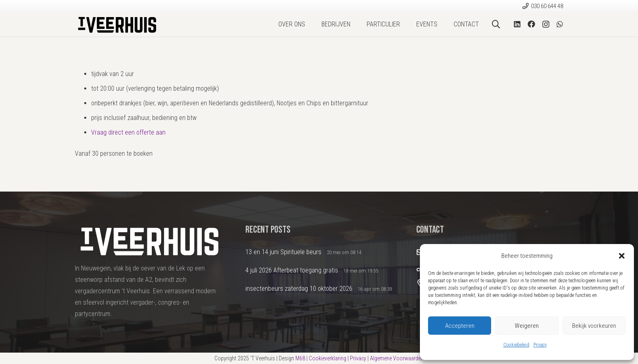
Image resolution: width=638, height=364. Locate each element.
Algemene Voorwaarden (397, 358)
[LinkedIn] (517, 24)
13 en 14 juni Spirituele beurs (283, 252)
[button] (622, 256)
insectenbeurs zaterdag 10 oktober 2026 (299, 289)
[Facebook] (531, 24)
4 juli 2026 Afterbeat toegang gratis (292, 270)
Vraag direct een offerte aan (128, 132)
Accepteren (460, 326)
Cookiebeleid (516, 345)
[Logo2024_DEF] (117, 24)
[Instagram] (546, 24)
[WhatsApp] (560, 24)
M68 (300, 358)
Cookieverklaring (328, 358)
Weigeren (527, 326)
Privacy (540, 345)
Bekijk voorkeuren (594, 326)
